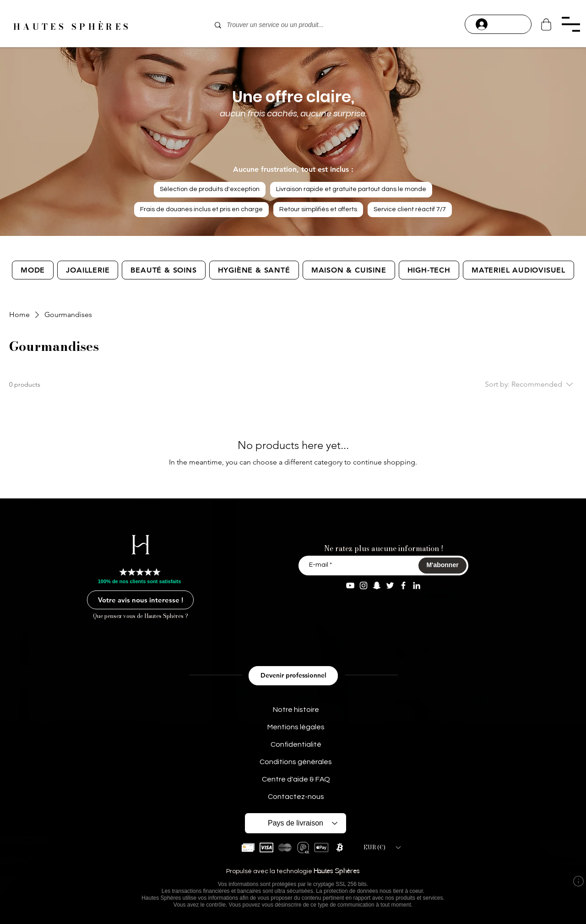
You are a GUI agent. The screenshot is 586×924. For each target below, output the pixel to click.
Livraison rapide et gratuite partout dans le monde (351, 189)
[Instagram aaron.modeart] (364, 585)
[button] (571, 24)
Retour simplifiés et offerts (318, 209)
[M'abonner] (442, 566)
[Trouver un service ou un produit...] (292, 25)
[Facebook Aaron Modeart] (403, 585)
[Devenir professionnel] (293, 676)
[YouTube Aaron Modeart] (350, 585)
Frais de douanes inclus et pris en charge (201, 209)
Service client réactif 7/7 (410, 209)
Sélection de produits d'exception (209, 189)
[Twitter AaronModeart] (390, 585)
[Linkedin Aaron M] (417, 585)
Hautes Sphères (337, 872)
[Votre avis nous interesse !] (140, 600)
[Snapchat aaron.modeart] (377, 585)
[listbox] (382, 847)
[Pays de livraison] (296, 823)
